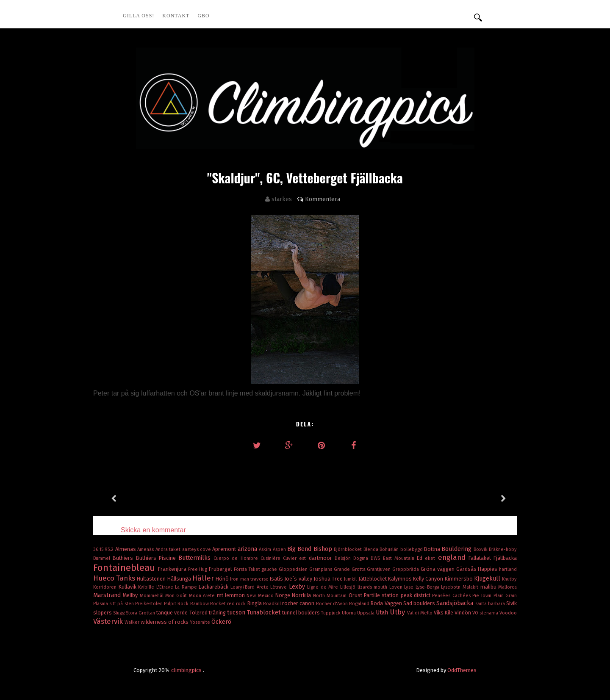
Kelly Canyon (429, 579)
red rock (237, 604)
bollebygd (412, 549)
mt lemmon (232, 595)
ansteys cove (197, 549)
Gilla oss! (139, 16)
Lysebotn (452, 587)
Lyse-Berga (428, 587)
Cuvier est (296, 558)
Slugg (119, 613)
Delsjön (344, 558)
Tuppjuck (331, 613)
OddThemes (462, 670)
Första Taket (248, 569)
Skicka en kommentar (153, 530)
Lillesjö (349, 587)
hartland (508, 569)
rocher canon (299, 603)
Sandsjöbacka (456, 603)
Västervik (109, 621)
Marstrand (108, 595)
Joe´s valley (299, 579)
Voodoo (508, 613)
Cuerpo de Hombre (237, 558)
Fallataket (481, 558)
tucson (237, 613)
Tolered (199, 613)
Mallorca (507, 587)
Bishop (324, 549)
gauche (270, 569)
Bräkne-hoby (503, 549)
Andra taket (169, 549)
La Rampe (187, 587)
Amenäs (146, 549)
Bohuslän (390, 549)
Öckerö (221, 622)
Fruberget (221, 569)
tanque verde (173, 613)
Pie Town (483, 596)
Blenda (372, 549)
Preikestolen (150, 604)
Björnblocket (348, 549)
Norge (284, 595)
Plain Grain (505, 596)
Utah (383, 613)
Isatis (277, 579)
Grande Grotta (351, 569)
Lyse (410, 587)
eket (431, 558)
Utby (398, 612)
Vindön (463, 613)
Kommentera (323, 199)
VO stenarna (486, 613)
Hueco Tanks (115, 578)
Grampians (322, 569)
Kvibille (147, 587)
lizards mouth (373, 587)
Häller (204, 578)
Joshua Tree (329, 579)
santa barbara (491, 604)
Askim (266, 549)
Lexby (298, 587)
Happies (488, 569)
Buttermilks (196, 558)
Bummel (103, 558)
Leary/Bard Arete (250, 587)
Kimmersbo (459, 579)
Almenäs (126, 549)
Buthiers (124, 558)
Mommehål (152, 596)
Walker (133, 622)
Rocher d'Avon (333, 604)
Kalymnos (401, 579)
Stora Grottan (141, 613)
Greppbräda (406, 569)
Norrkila (302, 595)
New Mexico (261, 596)
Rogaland (360, 604)
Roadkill (273, 604)
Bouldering (457, 549)
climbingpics (187, 670)
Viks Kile (444, 613)
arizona (248, 549)
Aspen (280, 549)
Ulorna (349, 613)
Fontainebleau (126, 568)
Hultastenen (152, 579)
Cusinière (272, 558)
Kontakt (176, 16)
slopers (103, 613)
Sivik (512, 603)
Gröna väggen (438, 569)
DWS (377, 558)
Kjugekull (488, 579)
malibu (489, 587)
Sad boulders (420, 603)
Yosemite (201, 622)
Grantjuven (380, 569)
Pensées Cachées (452, 596)
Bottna (433, 549)
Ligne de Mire (324, 587)
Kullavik (129, 587)
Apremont (225, 549)
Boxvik (481, 549)
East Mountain (400, 558)
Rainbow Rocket (209, 604)
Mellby (131, 595)
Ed (421, 558)
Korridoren (106, 587)
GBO (203, 16)
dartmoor (322, 558)
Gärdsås (467, 569)
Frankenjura (173, 569)
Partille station (382, 595)
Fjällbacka (505, 558)
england (453, 557)
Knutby (509, 579)
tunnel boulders (302, 613)
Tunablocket (265, 613)
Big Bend (300, 549)
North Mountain (331, 596)
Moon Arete (203, 596)
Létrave (280, 587)
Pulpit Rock (177, 604)
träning (218, 613)
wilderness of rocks (165, 622)
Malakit (471, 587)
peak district (417, 595)
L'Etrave (166, 587)
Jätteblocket (373, 579)
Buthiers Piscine (157, 558)
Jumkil (351, 579)
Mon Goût (177, 596)
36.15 (99, 549)
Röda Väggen (387, 603)
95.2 (110, 549)
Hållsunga (180, 579)
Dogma (362, 558)
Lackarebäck (215, 587)
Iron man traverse (250, 579)
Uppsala (366, 613)
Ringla (255, 603)
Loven (397, 587)
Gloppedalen (294, 569)
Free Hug (199, 569)
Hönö (223, 579)
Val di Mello (420, 613)
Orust (356, 595)
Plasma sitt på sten (114, 604)
